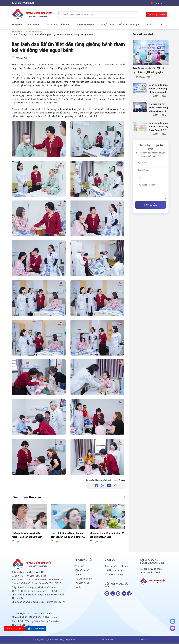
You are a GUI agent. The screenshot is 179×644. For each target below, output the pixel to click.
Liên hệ (164, 25)
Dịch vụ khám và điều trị (116, 567)
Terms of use (107, 640)
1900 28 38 (14, 629)
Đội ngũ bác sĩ (107, 25)
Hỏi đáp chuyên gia (114, 571)
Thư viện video (82, 584)
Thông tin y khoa (84, 25)
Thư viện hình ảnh (33, 32)
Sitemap (142, 640)
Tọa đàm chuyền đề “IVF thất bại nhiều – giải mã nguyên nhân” (149, 71)
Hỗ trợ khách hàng (128, 25)
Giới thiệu (32, 25)
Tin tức (149, 25)
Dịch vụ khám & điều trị (56, 25)
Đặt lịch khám (36, 629)
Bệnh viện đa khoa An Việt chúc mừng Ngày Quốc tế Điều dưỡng (158, 127)
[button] (115, 497)
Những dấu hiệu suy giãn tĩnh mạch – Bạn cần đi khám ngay (29, 535)
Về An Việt (79, 567)
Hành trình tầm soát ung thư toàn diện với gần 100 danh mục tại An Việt (67, 536)
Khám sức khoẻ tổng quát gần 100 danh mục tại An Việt (106, 535)
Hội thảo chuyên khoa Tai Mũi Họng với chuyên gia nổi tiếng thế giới (158, 108)
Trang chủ (17, 25)
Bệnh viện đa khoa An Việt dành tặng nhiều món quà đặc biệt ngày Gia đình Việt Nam (159, 89)
